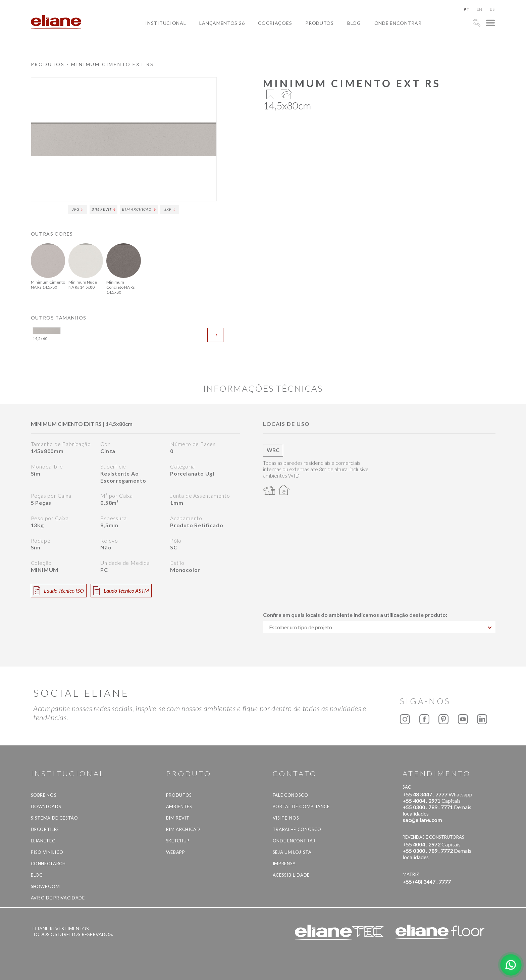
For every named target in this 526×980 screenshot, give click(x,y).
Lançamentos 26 (222, 23)
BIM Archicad (139, 209)
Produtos (320, 23)
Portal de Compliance (301, 806)
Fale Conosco (291, 795)
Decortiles (45, 829)
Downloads (46, 806)
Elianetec (43, 841)
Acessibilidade (291, 875)
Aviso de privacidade (58, 898)
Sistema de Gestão (55, 818)
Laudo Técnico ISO (59, 591)
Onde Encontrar (398, 23)
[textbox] (379, 627)
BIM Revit (103, 209)
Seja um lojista (292, 852)
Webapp (176, 852)
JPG (77, 209)
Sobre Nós (44, 795)
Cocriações (275, 23)
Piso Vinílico (47, 852)
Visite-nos (286, 818)
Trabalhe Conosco (297, 829)
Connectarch (48, 864)
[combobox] (379, 627)
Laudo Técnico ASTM (121, 591)
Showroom (45, 886)
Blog (354, 23)
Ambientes (179, 806)
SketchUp (178, 841)
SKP (170, 209)
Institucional (166, 23)
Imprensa (284, 864)
